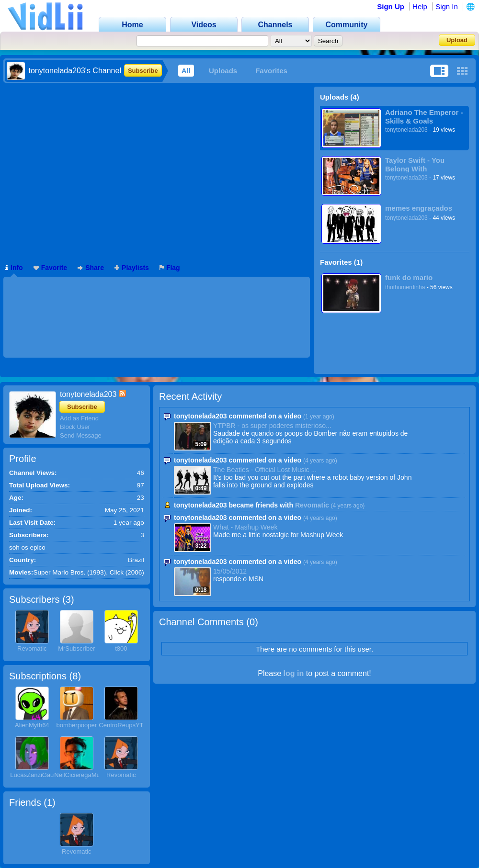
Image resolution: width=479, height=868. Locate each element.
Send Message (81, 435)
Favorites (271, 71)
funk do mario (409, 277)
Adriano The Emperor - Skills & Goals (424, 117)
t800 (121, 648)
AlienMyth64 (32, 725)
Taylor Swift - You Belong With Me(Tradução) (415, 164)
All (186, 71)
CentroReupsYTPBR (127, 725)
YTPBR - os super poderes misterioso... (272, 426)
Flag (170, 268)
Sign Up (391, 6)
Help (420, 6)
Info (14, 268)
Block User (75, 427)
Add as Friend (79, 418)
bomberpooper (77, 725)
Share (91, 268)
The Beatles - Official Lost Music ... (265, 470)
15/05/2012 (230, 571)
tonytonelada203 (406, 130)
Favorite (50, 268)
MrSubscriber (76, 648)
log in (294, 673)
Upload (457, 40)
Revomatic (32, 648)
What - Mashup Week (245, 527)
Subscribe (143, 71)
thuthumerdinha (405, 287)
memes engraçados (419, 208)
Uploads (223, 71)
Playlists (132, 268)
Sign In (447, 6)
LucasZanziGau (32, 775)
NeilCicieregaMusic (81, 775)
